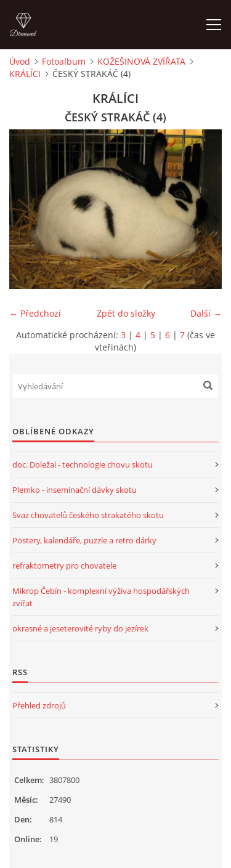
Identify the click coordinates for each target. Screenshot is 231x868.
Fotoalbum (64, 61)
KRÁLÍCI (25, 74)
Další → (206, 313)
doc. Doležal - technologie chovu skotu (83, 464)
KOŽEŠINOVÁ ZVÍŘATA (141, 61)
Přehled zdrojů (39, 705)
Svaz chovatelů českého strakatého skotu (88, 515)
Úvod (20, 61)
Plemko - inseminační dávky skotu (75, 490)
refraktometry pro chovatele (64, 566)
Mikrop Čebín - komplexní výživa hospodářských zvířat (101, 597)
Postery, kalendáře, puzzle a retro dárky (84, 540)
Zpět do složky (126, 313)
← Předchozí (35, 313)
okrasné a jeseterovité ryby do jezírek (80, 628)
